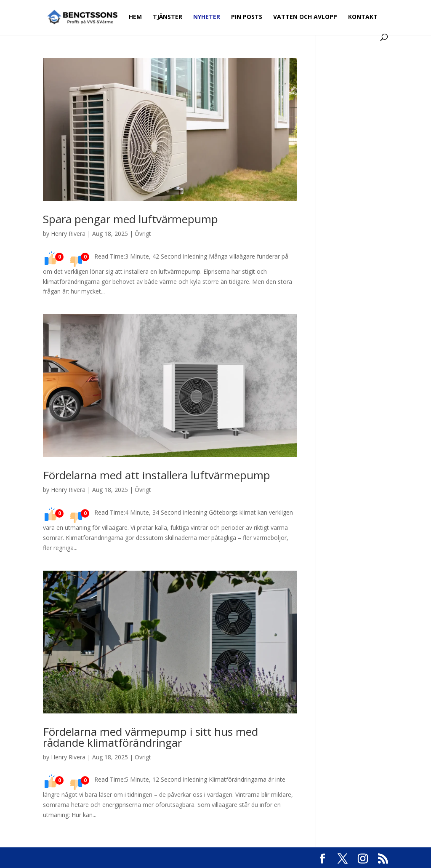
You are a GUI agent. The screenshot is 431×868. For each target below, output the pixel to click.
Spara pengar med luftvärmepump (130, 219)
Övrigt (143, 234)
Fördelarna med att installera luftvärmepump (157, 475)
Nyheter (207, 17)
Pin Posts (247, 17)
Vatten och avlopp (305, 17)
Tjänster (168, 17)
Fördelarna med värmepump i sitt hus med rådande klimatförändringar (150, 737)
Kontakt (363, 17)
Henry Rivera (68, 234)
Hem (135, 17)
